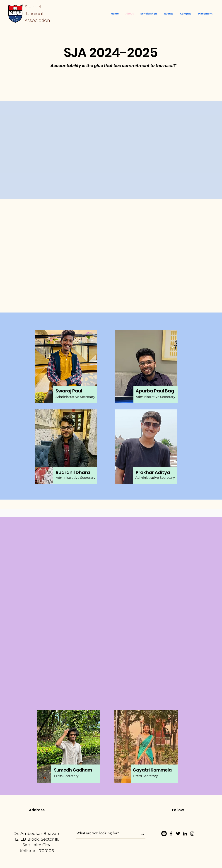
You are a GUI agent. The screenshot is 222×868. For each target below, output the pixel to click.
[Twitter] (178, 834)
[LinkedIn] (185, 834)
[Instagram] (192, 834)
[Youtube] (164, 834)
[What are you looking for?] (104, 833)
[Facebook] (171, 834)
